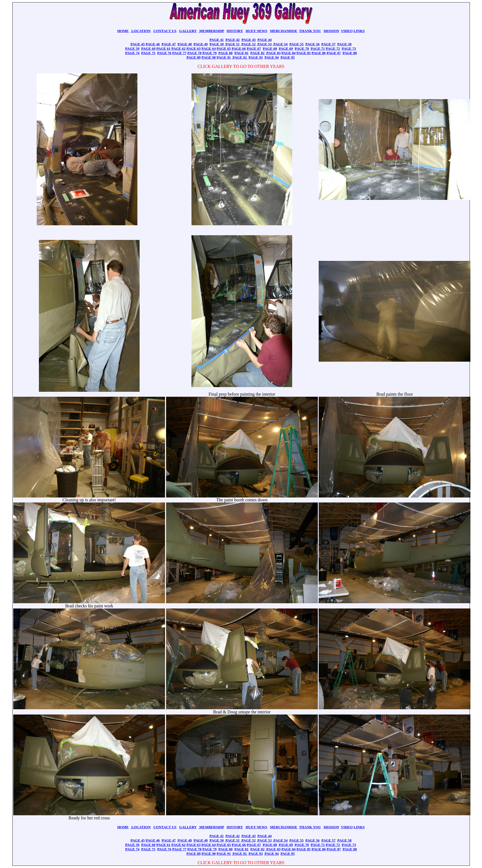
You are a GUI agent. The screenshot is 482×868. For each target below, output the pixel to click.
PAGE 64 (208, 48)
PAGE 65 (224, 48)
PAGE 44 (264, 40)
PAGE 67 (254, 48)
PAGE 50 (216, 44)
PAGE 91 (224, 57)
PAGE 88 (350, 53)
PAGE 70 (302, 48)
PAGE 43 (248, 40)
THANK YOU (310, 31)
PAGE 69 (286, 48)
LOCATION (141, 31)
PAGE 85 (304, 53)
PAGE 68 (270, 48)
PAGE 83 (273, 53)
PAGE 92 (240, 57)
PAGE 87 (334, 53)
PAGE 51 (232, 44)
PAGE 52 (248, 44)
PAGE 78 (194, 53)
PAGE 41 (216, 40)
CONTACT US (165, 31)
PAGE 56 (312, 44)
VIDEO (347, 31)
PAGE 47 (169, 44)
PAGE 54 (280, 44)
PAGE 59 (132, 48)
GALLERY (188, 31)
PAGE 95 (288, 57)
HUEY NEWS (256, 31)
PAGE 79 (210, 53)
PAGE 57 (328, 44)
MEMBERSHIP (211, 31)
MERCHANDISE (284, 31)
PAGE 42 (232, 40)
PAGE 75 (148, 53)
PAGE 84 (288, 53)
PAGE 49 (200, 44)
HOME (123, 31)
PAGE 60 (148, 48)
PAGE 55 (296, 44)
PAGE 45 (138, 44)
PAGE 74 (132, 53)
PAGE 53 (264, 44)
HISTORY (235, 31)
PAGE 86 (319, 53)
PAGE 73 (349, 48)
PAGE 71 (318, 48)
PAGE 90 (208, 57)
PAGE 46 (153, 44)
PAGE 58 (344, 44)
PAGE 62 (178, 48)
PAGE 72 (333, 48)
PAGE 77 (179, 53)
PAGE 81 (241, 53)
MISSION (331, 31)
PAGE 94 (272, 57)
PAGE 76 (164, 53)
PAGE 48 (185, 44)
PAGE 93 (256, 57)
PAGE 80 (226, 53)
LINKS (359, 31)
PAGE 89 (194, 57)
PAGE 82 (257, 53)
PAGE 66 (239, 48)
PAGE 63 (194, 48)
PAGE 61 (163, 48)
